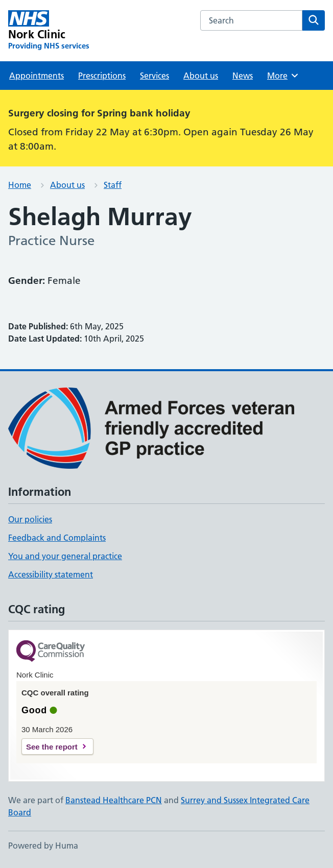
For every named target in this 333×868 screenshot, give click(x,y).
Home (20, 185)
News (243, 76)
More (283, 76)
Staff (113, 185)
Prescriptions (102, 76)
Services (154, 76)
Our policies (30, 519)
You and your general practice (65, 556)
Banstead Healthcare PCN (114, 800)
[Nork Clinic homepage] (49, 31)
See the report (52, 747)
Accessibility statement (51, 574)
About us (201, 76)
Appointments (37, 76)
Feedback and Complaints (57, 538)
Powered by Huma (43, 846)
